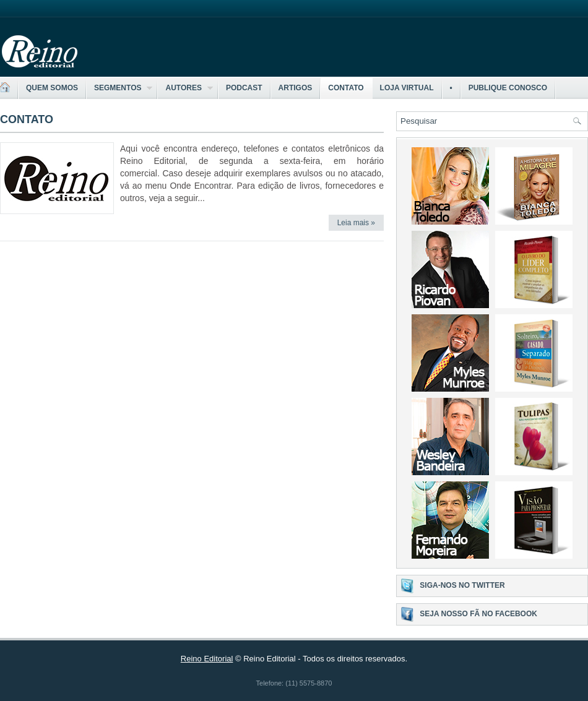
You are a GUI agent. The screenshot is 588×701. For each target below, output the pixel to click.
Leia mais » (356, 223)
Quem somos (52, 88)
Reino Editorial (207, 659)
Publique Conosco (508, 88)
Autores (185, 88)
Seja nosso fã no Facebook (478, 614)
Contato (346, 88)
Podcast (244, 88)
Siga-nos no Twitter (462, 585)
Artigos (296, 88)
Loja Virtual (407, 88)
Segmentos (119, 88)
